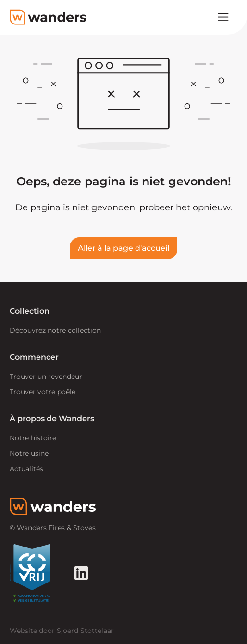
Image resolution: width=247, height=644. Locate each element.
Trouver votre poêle (43, 392)
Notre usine (29, 453)
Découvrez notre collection (55, 330)
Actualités (26, 469)
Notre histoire (33, 438)
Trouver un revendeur (46, 377)
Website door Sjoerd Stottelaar (62, 631)
